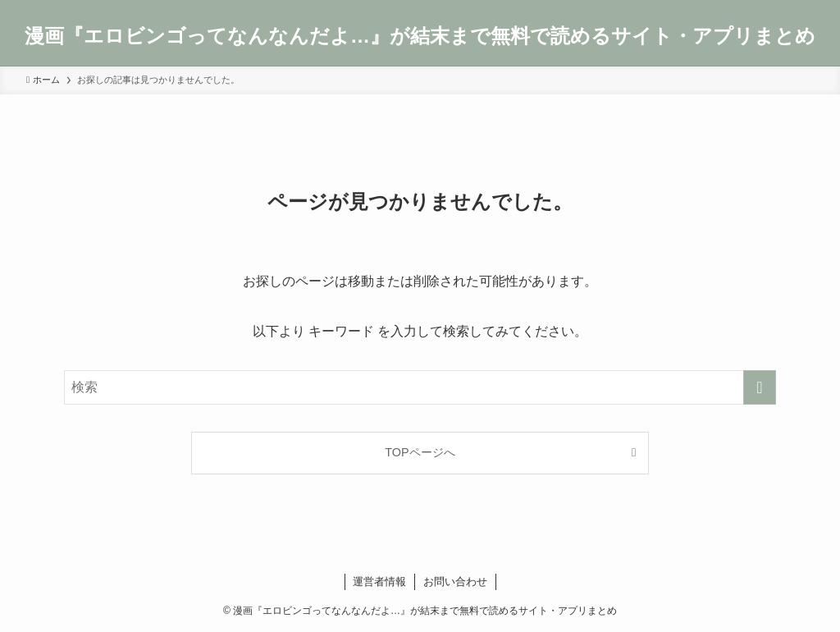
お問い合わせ (455, 582)
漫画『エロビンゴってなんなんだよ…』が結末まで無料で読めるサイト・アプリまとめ (420, 36)
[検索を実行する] (760, 387)
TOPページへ (420, 452)
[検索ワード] (420, 387)
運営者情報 (379, 582)
